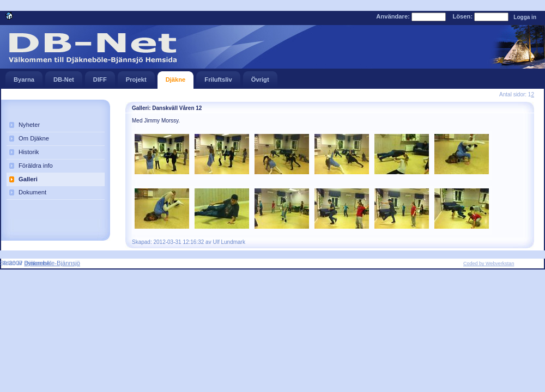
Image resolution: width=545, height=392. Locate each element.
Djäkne (176, 77)
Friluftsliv (218, 77)
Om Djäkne (34, 138)
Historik (29, 152)
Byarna (24, 77)
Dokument (32, 192)
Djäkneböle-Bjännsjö (52, 263)
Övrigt (260, 77)
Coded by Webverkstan (489, 264)
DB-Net (64, 77)
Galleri (28, 179)
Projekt (136, 77)
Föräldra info (36, 166)
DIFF (100, 77)
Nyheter (29, 125)
